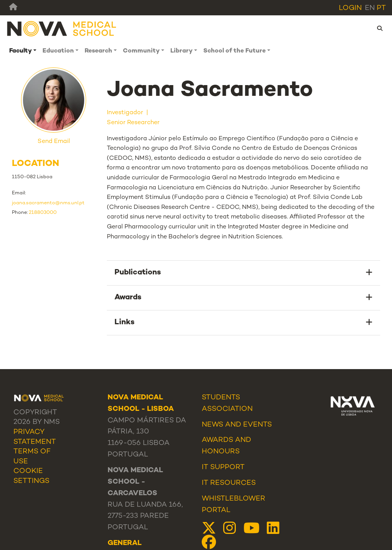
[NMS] (62, 29)
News (212, 425)
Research (98, 51)
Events (257, 425)
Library (181, 51)
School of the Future (234, 51)
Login (350, 8)
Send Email (54, 142)
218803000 (43, 213)
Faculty (20, 51)
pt (381, 8)
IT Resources (229, 483)
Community (141, 51)
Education (58, 51)
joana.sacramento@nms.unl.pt (48, 203)
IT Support (223, 467)
